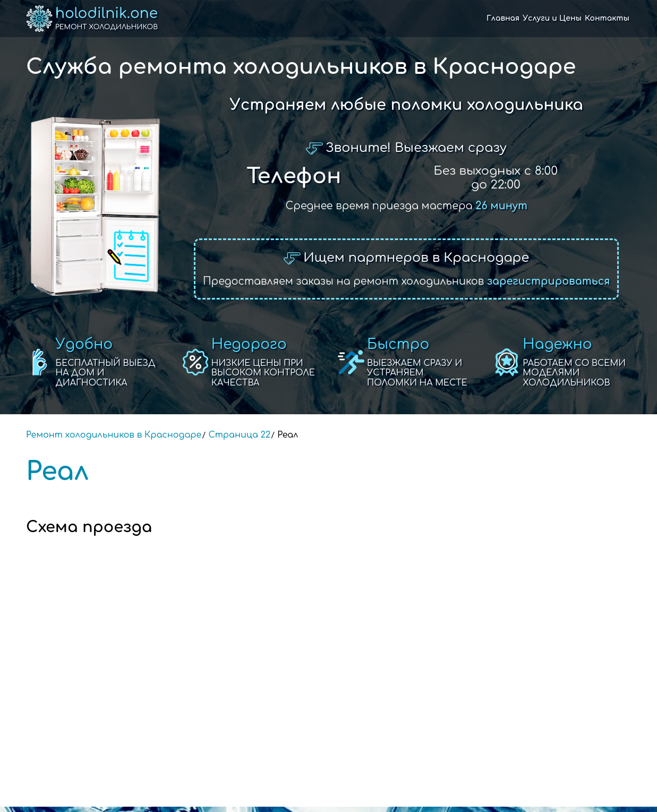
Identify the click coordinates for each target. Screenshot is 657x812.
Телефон (294, 176)
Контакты (607, 18)
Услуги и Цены (552, 18)
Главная (503, 18)
